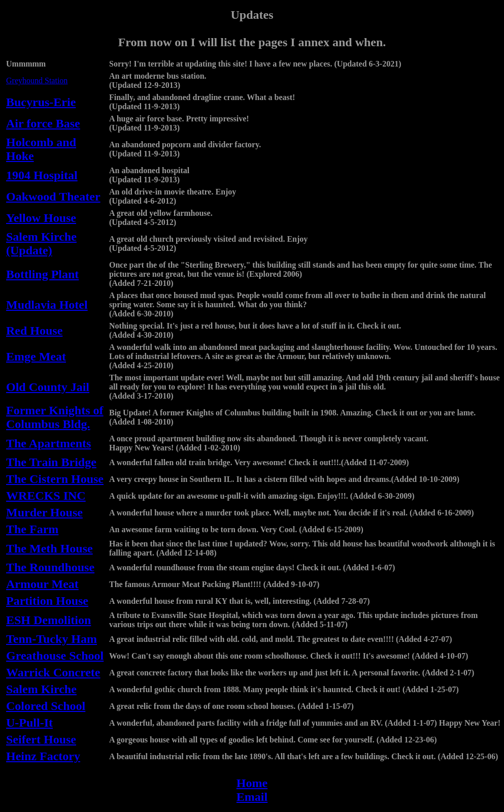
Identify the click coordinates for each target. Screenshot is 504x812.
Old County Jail (48, 387)
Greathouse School (55, 656)
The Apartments (48, 443)
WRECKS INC (46, 496)
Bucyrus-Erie (41, 102)
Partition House (47, 601)
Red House (34, 331)
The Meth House (49, 548)
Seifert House (41, 739)
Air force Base (43, 123)
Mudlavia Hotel (47, 305)
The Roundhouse (50, 567)
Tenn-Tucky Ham (52, 639)
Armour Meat (42, 584)
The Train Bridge (51, 462)
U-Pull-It (29, 723)
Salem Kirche (41, 689)
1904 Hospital (42, 175)
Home (252, 783)
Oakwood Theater (53, 197)
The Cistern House (55, 479)
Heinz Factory (43, 756)
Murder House (44, 512)
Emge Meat (36, 356)
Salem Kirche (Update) (41, 243)
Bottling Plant (42, 274)
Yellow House (41, 218)
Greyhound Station (37, 80)
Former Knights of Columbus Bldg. (55, 417)
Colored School (46, 706)
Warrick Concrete (53, 672)
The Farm (32, 529)
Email (252, 797)
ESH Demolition (48, 620)
